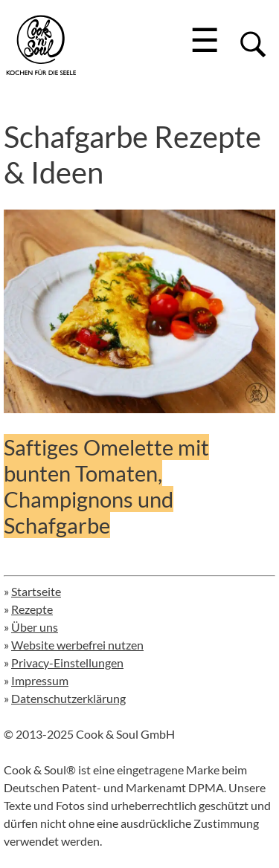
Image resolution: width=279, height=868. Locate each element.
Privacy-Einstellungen (67, 663)
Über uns (35, 627)
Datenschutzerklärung (68, 698)
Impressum (40, 680)
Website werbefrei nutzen (77, 645)
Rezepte (32, 609)
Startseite (36, 591)
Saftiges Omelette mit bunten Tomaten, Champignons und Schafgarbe (106, 486)
